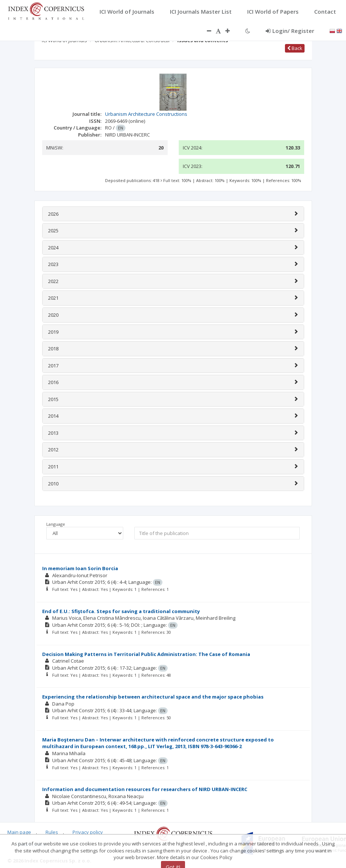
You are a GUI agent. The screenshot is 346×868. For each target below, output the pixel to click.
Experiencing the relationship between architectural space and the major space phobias (153, 697)
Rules (52, 832)
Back (295, 48)
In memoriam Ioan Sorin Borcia (80, 568)
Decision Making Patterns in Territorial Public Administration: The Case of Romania (146, 654)
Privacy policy (88, 832)
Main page (19, 832)
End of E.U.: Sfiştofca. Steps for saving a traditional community (121, 611)
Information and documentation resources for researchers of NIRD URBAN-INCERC (145, 789)
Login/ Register (290, 31)
